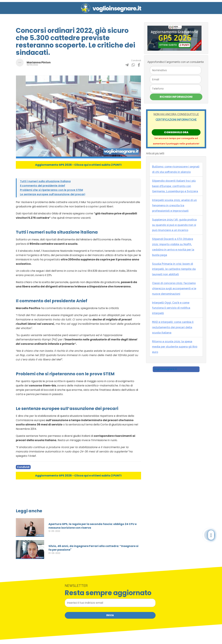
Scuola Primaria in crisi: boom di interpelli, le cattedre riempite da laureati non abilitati (174, 269)
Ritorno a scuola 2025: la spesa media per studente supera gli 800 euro (175, 347)
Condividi (23, 467)
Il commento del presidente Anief (43, 186)
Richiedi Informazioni (176, 97)
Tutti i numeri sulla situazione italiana (45, 181)
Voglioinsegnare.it (165, 369)
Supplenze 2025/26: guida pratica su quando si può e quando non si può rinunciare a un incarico (174, 225)
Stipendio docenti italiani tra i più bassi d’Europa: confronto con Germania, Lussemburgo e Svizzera (175, 186)
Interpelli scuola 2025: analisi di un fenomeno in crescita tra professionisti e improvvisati (174, 205)
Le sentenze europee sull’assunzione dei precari (53, 194)
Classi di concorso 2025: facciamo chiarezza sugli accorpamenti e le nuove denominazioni (174, 288)
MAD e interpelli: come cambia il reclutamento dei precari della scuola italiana (173, 327)
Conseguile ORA (176, 132)
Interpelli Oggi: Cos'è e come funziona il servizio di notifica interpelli (171, 308)
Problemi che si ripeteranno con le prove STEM (51, 190)
